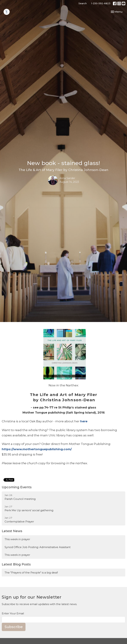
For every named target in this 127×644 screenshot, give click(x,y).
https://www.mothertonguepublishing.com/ (37, 449)
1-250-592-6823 (101, 3)
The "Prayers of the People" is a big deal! (31, 573)
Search (83, 3)
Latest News (12, 531)
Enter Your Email (13, 613)
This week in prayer (17, 539)
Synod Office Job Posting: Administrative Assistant (38, 547)
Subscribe (14, 627)
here (84, 421)
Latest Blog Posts (16, 564)
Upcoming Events (17, 487)
